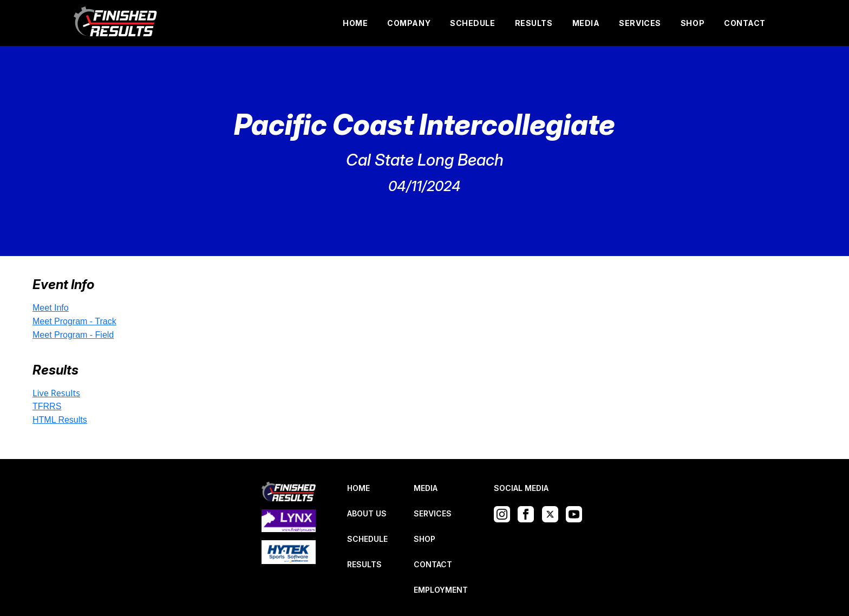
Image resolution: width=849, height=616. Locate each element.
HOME (355, 23)
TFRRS (47, 406)
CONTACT (745, 23)
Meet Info (51, 308)
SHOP (693, 23)
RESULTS (534, 23)
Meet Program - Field (73, 335)
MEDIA (586, 23)
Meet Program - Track (74, 321)
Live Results (56, 393)
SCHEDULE (472, 23)
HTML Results (60, 420)
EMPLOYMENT (441, 590)
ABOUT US (367, 513)
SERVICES (640, 23)
